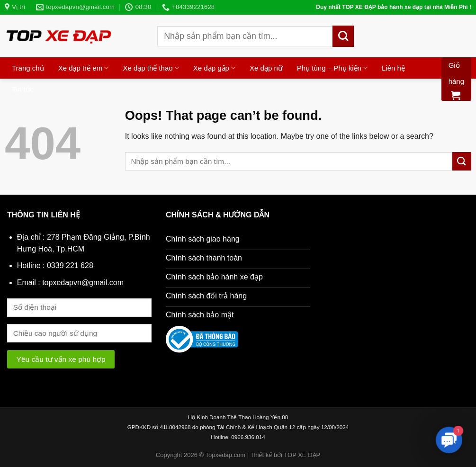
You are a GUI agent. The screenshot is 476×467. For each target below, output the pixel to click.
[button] (449, 440)
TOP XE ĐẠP (302, 455)
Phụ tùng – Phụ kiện (332, 68)
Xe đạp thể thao (151, 68)
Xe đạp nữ (266, 68)
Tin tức (23, 89)
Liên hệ (393, 68)
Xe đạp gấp (214, 68)
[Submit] (343, 36)
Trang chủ (28, 68)
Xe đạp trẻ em (84, 68)
